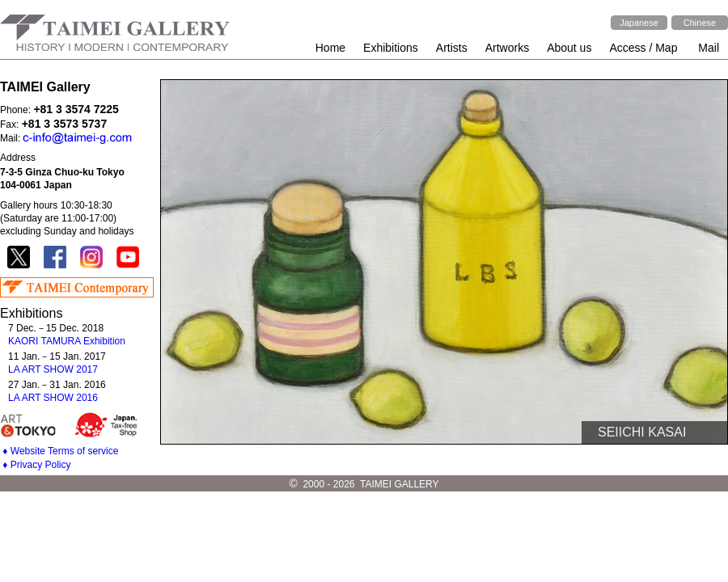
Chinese (700, 23)
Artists (452, 48)
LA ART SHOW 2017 (53, 369)
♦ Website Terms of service (60, 451)
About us (569, 48)
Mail (709, 48)
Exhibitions (391, 48)
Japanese (639, 23)
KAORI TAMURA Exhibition (67, 341)
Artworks (507, 48)
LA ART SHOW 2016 (53, 398)
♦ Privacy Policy (36, 465)
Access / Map (643, 48)
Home (330, 48)
